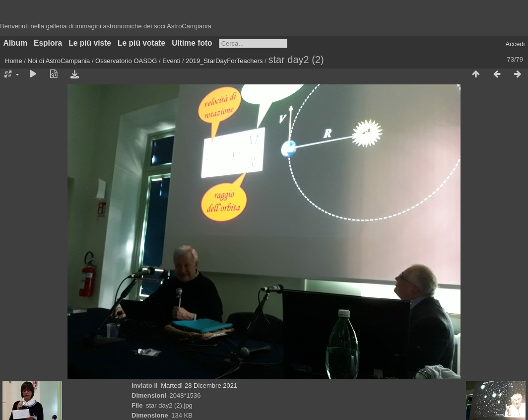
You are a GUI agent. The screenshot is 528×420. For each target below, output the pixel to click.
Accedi (515, 44)
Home (14, 61)
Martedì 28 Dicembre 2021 (199, 385)
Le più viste (90, 43)
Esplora (48, 43)
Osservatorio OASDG (126, 61)
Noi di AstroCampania (59, 61)
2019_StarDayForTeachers (224, 61)
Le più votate (141, 43)
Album (16, 43)
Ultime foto (192, 43)
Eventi (171, 61)
